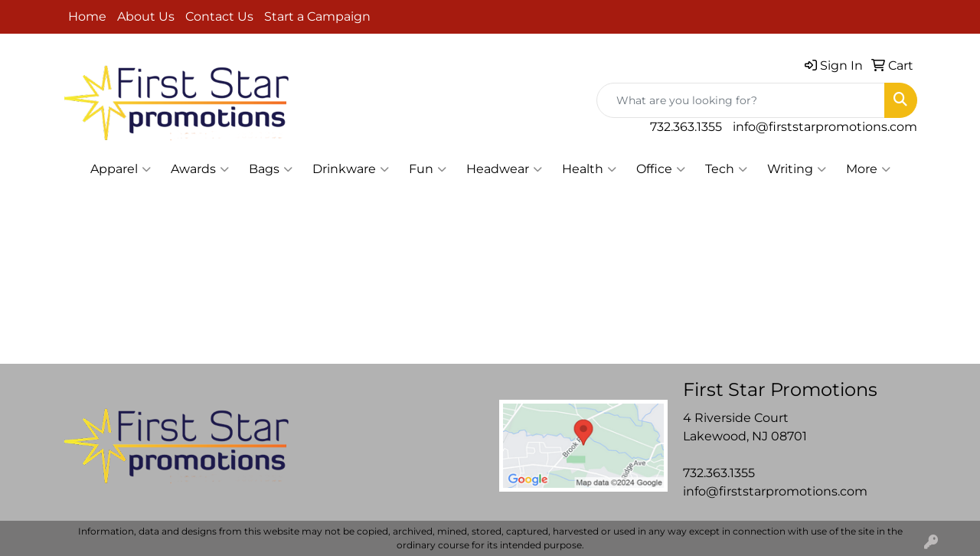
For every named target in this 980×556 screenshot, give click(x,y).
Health (589, 169)
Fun (428, 169)
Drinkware (351, 169)
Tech (726, 169)
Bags (271, 169)
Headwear (504, 169)
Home (87, 16)
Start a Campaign (317, 16)
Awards (200, 169)
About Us (146, 16)
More (868, 169)
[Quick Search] (741, 100)
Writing (797, 169)
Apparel (121, 169)
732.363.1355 (686, 127)
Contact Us (219, 16)
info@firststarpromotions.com (825, 127)
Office (661, 169)
